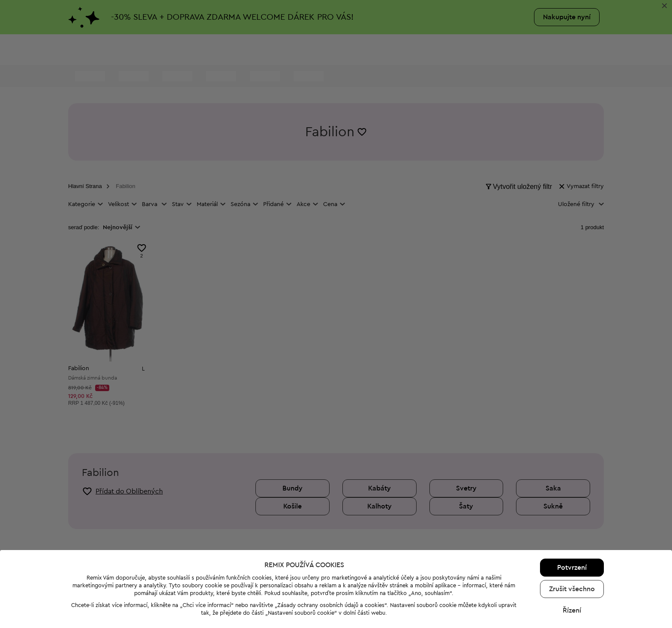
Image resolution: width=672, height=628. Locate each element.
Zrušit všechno (572, 563)
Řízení (572, 584)
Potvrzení (572, 541)
